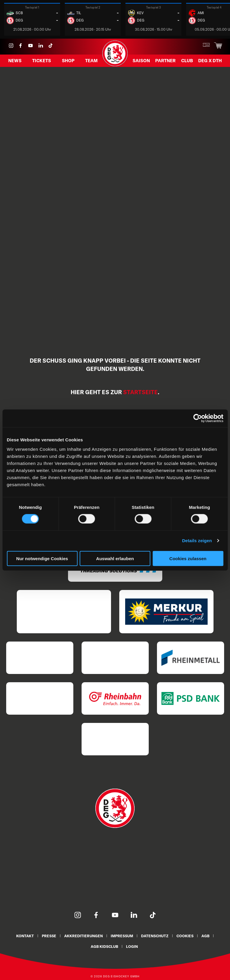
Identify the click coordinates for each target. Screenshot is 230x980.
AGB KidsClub (104, 946)
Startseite (140, 392)
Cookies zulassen (188, 558)
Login (133, 946)
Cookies (186, 936)
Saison (141, 61)
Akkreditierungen (83, 936)
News (15, 61)
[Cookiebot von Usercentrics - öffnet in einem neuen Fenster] (197, 418)
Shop (68, 61)
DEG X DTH (210, 61)
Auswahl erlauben (115, 558)
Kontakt (24, 936)
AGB (207, 936)
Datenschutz (155, 936)
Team (91, 61)
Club (187, 61)
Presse (48, 936)
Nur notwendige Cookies (42, 558)
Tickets (42, 61)
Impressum (122, 936)
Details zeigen (197, 541)
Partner (165, 61)
